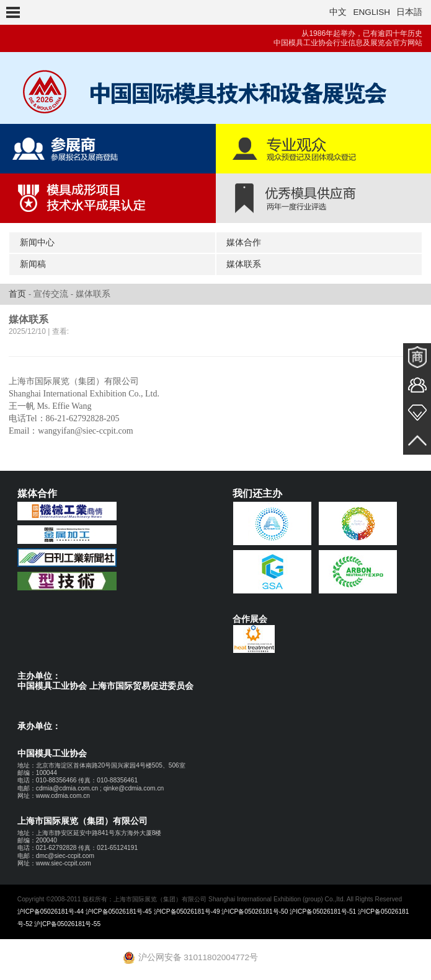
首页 (17, 294)
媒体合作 (244, 243)
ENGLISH (371, 12)
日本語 (409, 12)
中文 (338, 12)
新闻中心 (37, 243)
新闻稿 (33, 264)
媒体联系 (244, 264)
